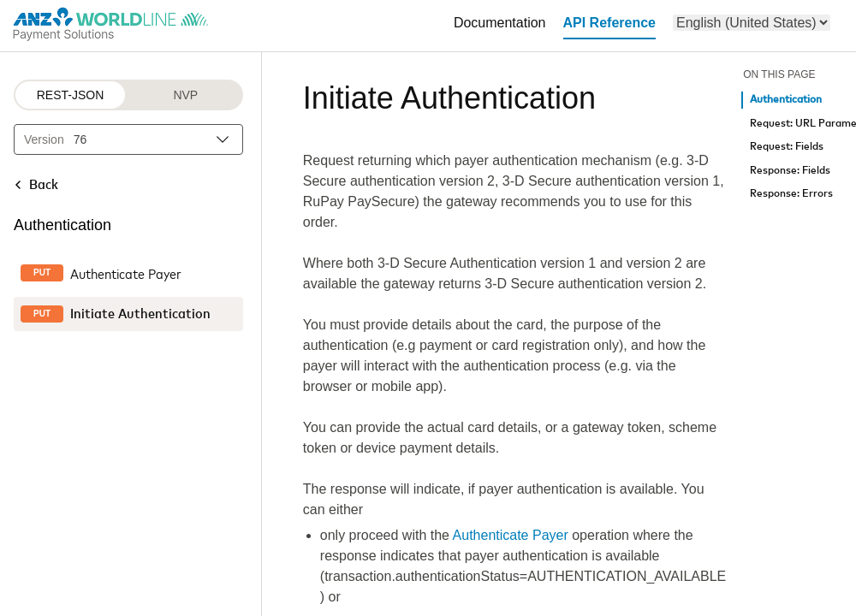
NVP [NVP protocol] (185, 95)
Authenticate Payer (511, 535)
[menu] (752, 23)
